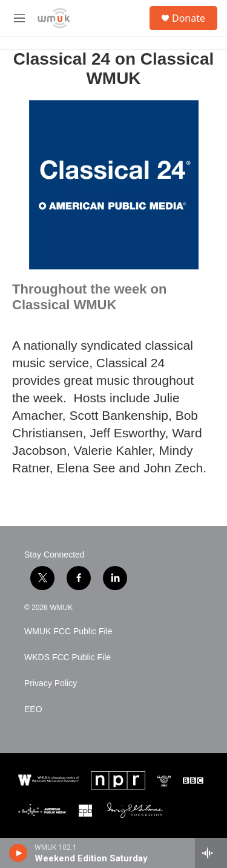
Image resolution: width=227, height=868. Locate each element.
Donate (189, 18)
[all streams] (211, 853)
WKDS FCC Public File (67, 657)
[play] (18, 853)
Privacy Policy (51, 683)
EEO (33, 709)
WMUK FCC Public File (68, 632)
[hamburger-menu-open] (19, 18)
